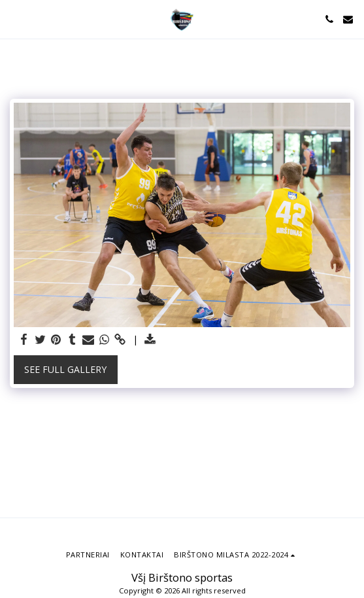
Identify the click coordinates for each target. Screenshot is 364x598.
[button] (14, 19)
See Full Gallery (65, 369)
